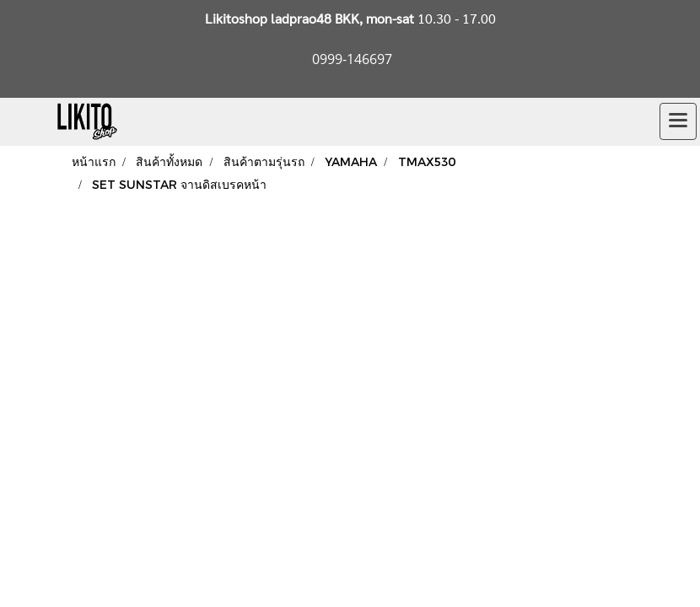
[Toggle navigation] (678, 121)
